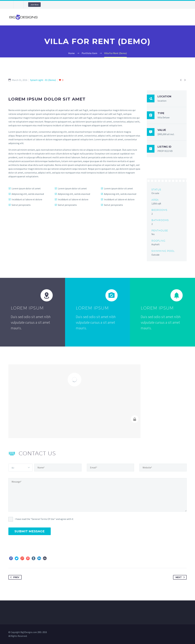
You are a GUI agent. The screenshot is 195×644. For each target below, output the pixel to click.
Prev (14, 577)
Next (181, 577)
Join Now (34, 5)
